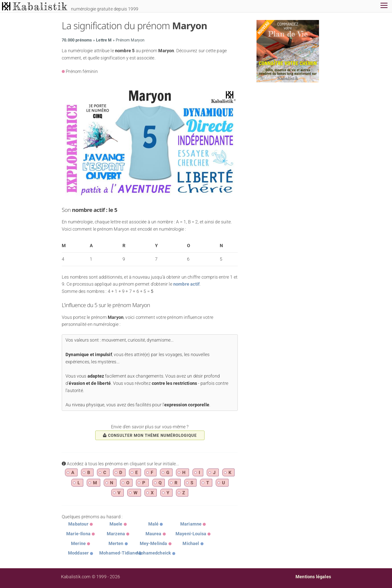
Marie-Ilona (78, 534)
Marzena (116, 534)
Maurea (153, 534)
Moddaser (78, 553)
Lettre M (104, 40)
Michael (191, 543)
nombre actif (186, 284)
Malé (153, 524)
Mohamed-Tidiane (118, 553)
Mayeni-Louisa (191, 534)
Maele (116, 524)
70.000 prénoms (77, 40)
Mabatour (78, 524)
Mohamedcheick (154, 553)
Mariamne (191, 524)
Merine (78, 543)
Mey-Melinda (153, 543)
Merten (116, 543)
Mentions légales (313, 577)
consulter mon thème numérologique (150, 435)
